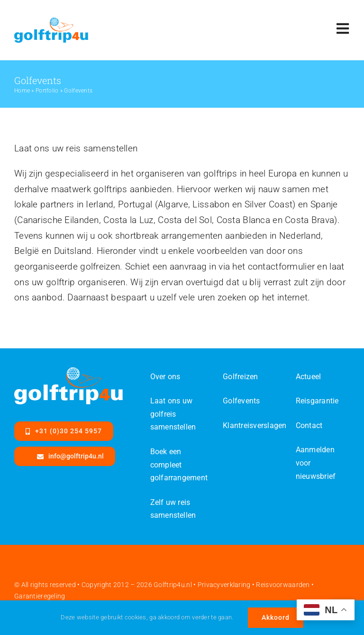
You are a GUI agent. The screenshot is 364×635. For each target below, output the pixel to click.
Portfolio (47, 91)
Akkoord (276, 617)
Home (22, 91)
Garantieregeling (40, 596)
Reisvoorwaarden (283, 585)
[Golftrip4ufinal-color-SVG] (51, 22)
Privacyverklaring (224, 585)
